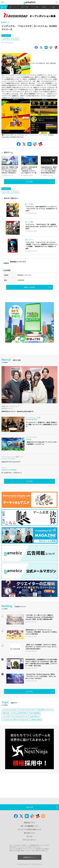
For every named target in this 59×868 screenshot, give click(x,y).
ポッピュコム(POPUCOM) (19, 713)
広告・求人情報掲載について (30, 826)
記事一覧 (3, 7)
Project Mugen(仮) (34, 713)
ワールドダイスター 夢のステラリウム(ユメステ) (16, 720)
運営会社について (30, 823)
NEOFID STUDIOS (36, 720)
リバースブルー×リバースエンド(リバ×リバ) (15, 716)
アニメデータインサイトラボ (27, 709)
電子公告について (30, 833)
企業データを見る (30, 287)
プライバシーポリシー (30, 840)
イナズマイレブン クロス (9, 709)
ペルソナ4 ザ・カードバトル (10, 39)
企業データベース (13, 7)
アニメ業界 (52, 7)
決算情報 (44, 7)
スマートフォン (29, 135)
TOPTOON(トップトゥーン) (45, 709)
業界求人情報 (25, 7)
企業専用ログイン (29, 857)
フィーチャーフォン (41, 135)
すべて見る (29, 182)
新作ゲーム (6, 22)
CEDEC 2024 (6, 713)
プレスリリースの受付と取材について (29, 829)
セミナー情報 (35, 7)
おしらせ (30, 836)
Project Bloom (34, 716)
